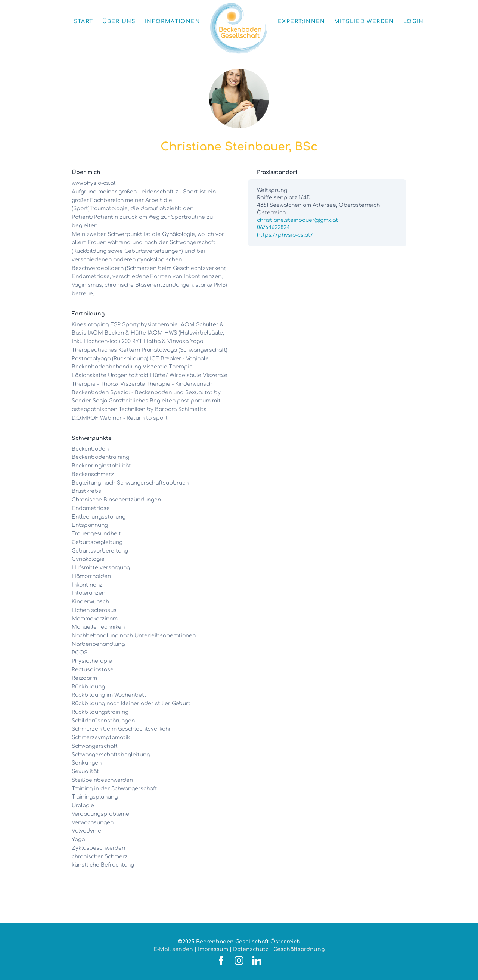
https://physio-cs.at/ (285, 235)
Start (84, 21)
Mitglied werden (364, 21)
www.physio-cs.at (94, 183)
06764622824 (273, 228)
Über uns (119, 21)
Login (414, 21)
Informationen (173, 21)
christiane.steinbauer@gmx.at (297, 220)
